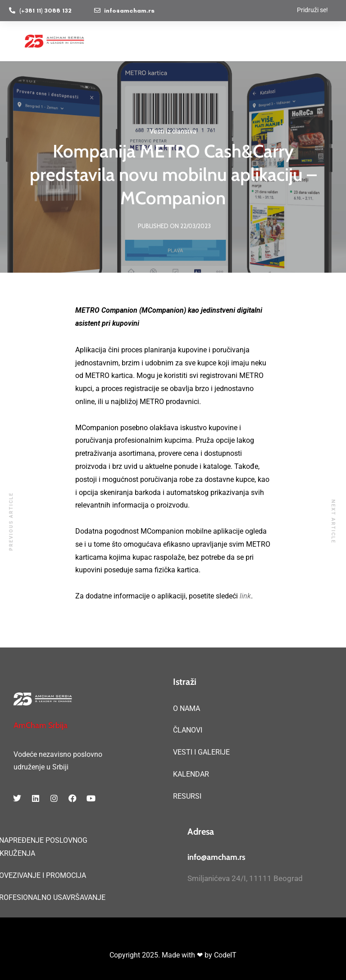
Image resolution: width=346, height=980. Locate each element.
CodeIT (225, 955)
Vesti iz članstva (173, 131)
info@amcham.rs (216, 857)
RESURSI (187, 796)
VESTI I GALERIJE (201, 752)
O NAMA (187, 708)
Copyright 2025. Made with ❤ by (162, 955)
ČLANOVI (188, 730)
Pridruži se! (312, 10)
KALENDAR (191, 774)
